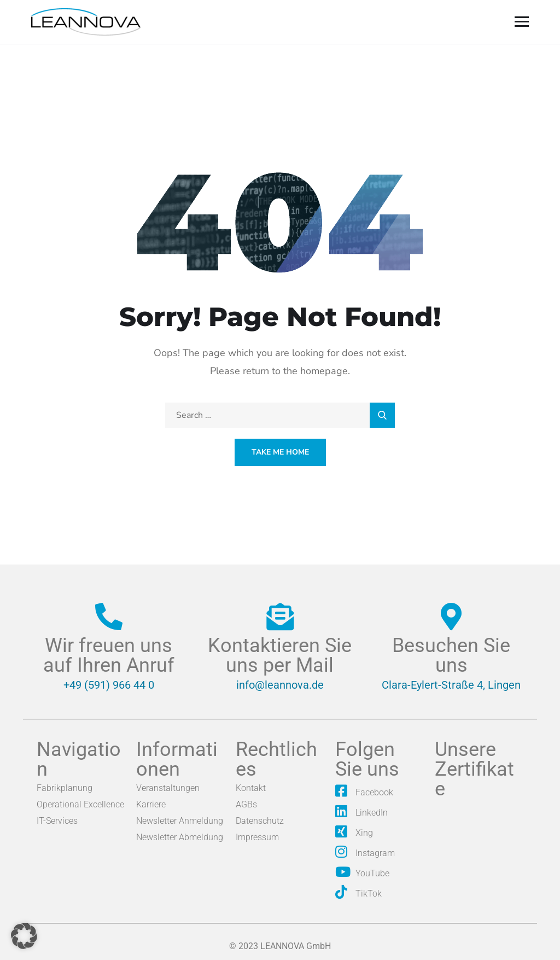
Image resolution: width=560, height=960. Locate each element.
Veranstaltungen (168, 788)
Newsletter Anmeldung (180, 821)
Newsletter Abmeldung (180, 837)
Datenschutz (260, 821)
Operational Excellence (80, 804)
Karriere (151, 804)
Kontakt (251, 788)
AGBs (246, 804)
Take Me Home (280, 452)
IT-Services (57, 821)
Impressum (257, 837)
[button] (24, 936)
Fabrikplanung (65, 788)
